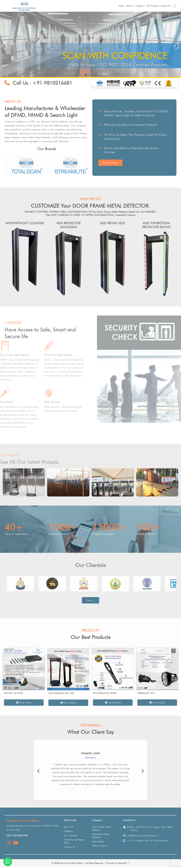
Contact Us (69, 847)
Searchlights (98, 842)
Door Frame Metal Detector (101, 828)
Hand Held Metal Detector (101, 836)
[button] (176, 46)
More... (90, 600)
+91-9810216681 (57, 83)
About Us (68, 827)
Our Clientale (71, 835)
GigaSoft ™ (124, 863)
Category (68, 831)
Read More (115, 163)
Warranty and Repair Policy (74, 841)
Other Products (100, 846)
